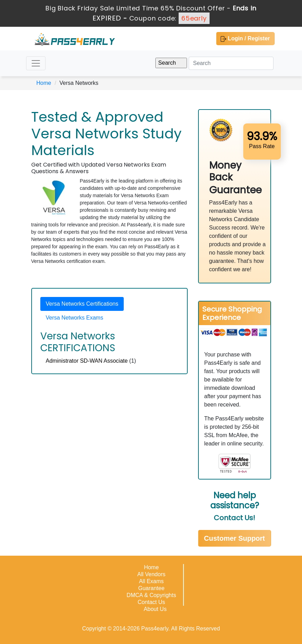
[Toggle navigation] (36, 63)
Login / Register (245, 39)
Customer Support (235, 538)
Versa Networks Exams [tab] (75, 318)
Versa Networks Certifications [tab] (82, 304)
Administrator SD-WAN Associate (87, 361)
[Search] (231, 63)
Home (44, 83)
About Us (155, 609)
